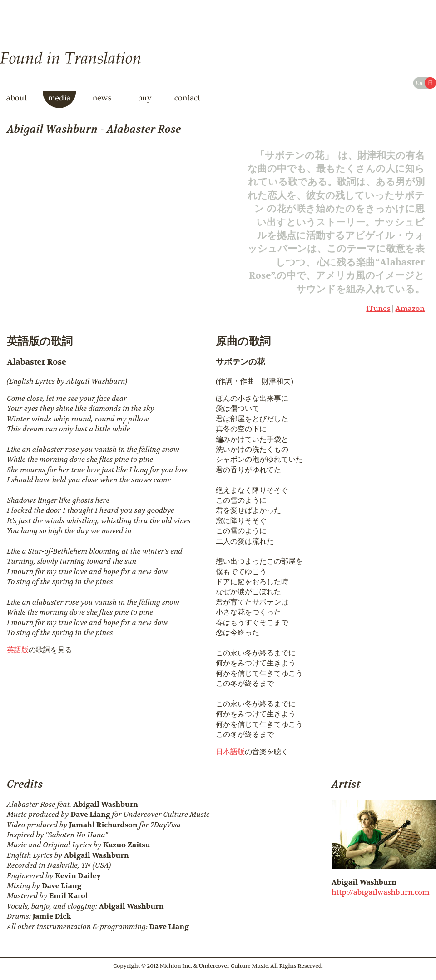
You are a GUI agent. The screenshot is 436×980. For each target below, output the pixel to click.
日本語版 (230, 752)
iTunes (378, 308)
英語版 (18, 650)
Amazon (410, 308)
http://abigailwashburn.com (380, 892)
